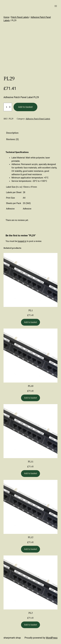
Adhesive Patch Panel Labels (38, 119)
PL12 (31, 537)
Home (6, 17)
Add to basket (25, 107)
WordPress (52, 638)
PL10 (31, 386)
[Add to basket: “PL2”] (31, 625)
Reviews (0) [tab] (12, 139)
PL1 (31, 310)
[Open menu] (56, 6)
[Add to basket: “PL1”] (31, 322)
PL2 (31, 613)
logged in (22, 241)
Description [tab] (12, 133)
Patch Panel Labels (20, 17)
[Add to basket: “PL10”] (31, 398)
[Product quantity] (8, 107)
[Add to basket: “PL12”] (31, 549)
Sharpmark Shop (12, 638)
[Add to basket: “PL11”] (31, 474)
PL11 (31, 461)
